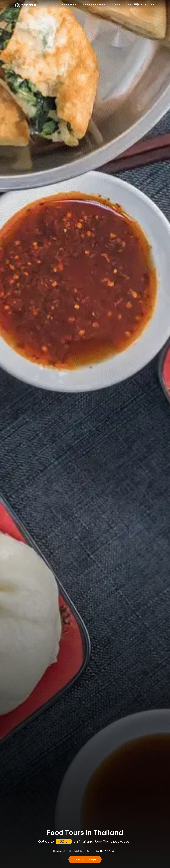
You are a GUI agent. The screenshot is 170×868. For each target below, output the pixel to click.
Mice (128, 5)
